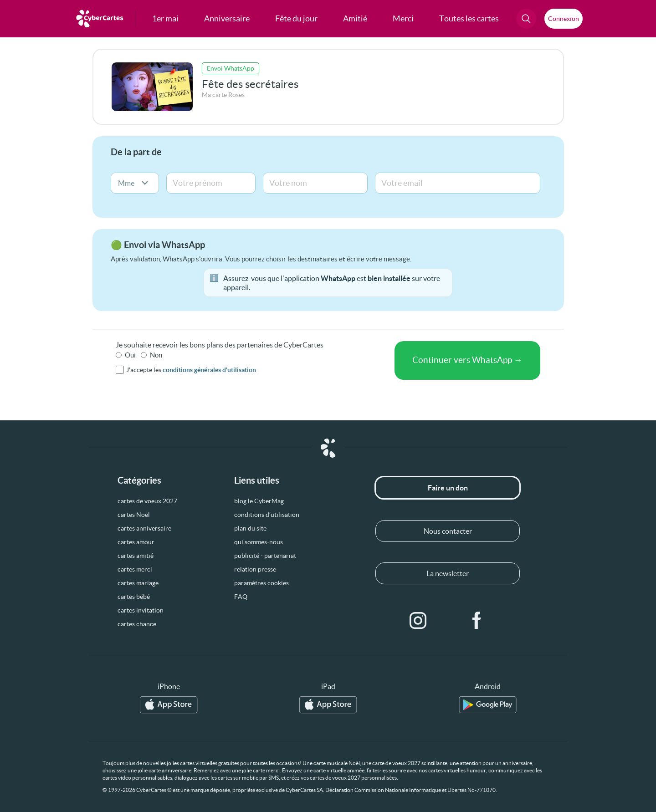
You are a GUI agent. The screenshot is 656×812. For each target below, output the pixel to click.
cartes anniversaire (144, 528)
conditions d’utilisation (267, 515)
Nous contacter (448, 531)
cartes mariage (138, 583)
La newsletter (448, 573)
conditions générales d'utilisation (209, 370)
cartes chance (137, 624)
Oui (130, 355)
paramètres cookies (261, 583)
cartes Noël (134, 515)
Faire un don (448, 488)
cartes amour (136, 542)
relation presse (255, 569)
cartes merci (135, 569)
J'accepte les (191, 370)
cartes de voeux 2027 (147, 501)
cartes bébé (134, 597)
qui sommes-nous (259, 542)
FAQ (241, 597)
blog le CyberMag (259, 501)
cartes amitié (136, 556)
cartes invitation (141, 610)
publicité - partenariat (265, 556)
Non (156, 355)
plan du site (250, 528)
